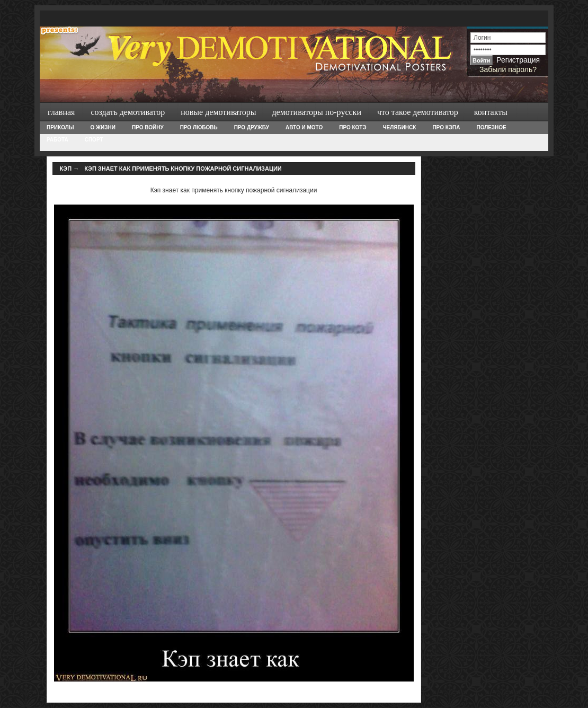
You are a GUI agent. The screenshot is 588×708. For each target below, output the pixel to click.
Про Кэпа (446, 127)
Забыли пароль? (508, 69)
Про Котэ (353, 127)
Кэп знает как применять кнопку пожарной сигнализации (183, 169)
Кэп (66, 169)
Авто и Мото (304, 127)
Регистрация (518, 60)
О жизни (103, 127)
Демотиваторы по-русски (317, 112)
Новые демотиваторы (218, 112)
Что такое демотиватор (418, 112)
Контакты (491, 112)
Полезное (491, 127)
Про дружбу (252, 127)
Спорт (94, 140)
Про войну (148, 127)
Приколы (60, 127)
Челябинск (400, 127)
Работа (57, 140)
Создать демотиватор (128, 112)
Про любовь (199, 127)
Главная (61, 112)
